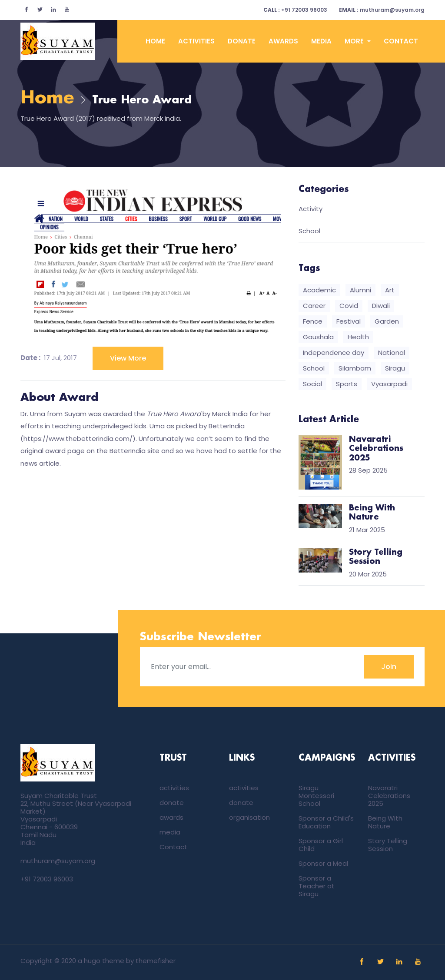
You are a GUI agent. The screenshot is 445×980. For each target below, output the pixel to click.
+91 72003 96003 (295, 10)
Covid (349, 306)
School (309, 231)
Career (314, 306)
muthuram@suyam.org (382, 10)
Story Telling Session (388, 845)
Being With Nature (385, 822)
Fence (313, 321)
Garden (387, 321)
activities (196, 41)
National (392, 353)
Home (155, 41)
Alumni (360, 290)
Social (312, 384)
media (321, 41)
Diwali (381, 306)
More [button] (355, 41)
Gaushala (318, 337)
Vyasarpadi (389, 384)
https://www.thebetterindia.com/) (80, 439)
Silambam (355, 368)
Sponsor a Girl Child (321, 845)
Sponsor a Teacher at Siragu (317, 886)
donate (242, 41)
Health (358, 337)
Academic (319, 290)
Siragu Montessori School (316, 796)
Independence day (334, 353)
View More (128, 358)
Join (389, 667)
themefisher (156, 961)
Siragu (395, 368)
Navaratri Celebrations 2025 (389, 796)
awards (283, 41)
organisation (249, 817)
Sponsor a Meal (323, 863)
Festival (349, 321)
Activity (311, 209)
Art (390, 290)
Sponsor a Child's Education (326, 822)
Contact (401, 41)
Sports (347, 384)
